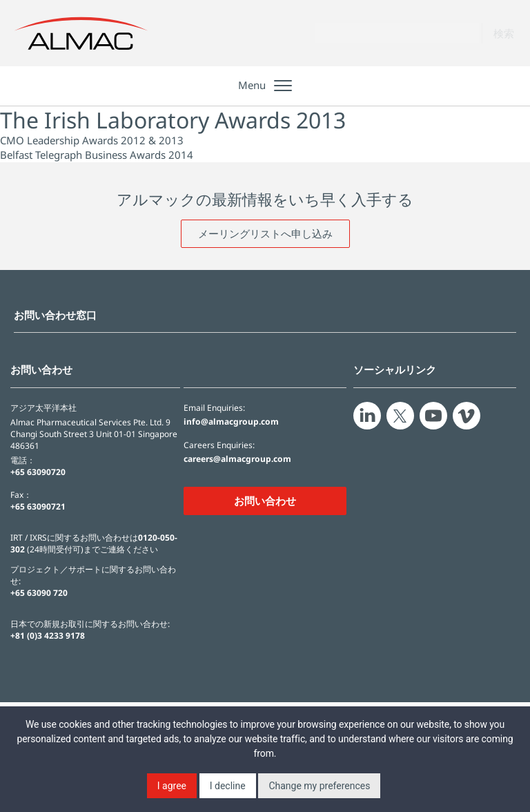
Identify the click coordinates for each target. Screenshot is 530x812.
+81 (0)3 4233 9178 (48, 636)
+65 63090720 (38, 472)
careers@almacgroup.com (237, 459)
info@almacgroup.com (231, 422)
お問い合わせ (265, 501)
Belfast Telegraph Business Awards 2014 (97, 155)
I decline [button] (228, 786)
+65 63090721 (38, 506)
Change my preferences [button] (319, 786)
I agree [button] (172, 786)
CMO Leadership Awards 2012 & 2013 (92, 140)
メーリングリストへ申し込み (265, 233)
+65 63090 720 (39, 593)
